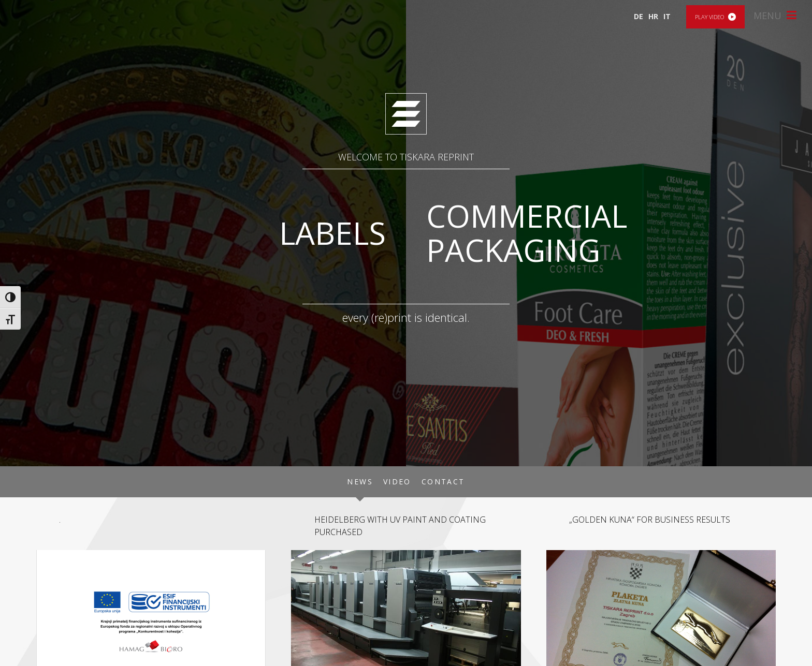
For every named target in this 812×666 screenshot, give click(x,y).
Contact (443, 482)
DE (639, 16)
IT (667, 16)
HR (653, 16)
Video (397, 482)
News (360, 482)
